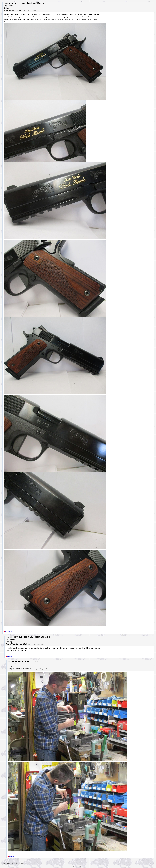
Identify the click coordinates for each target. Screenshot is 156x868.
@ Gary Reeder (41, 644)
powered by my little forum (78, 866)
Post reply (8, 632)
